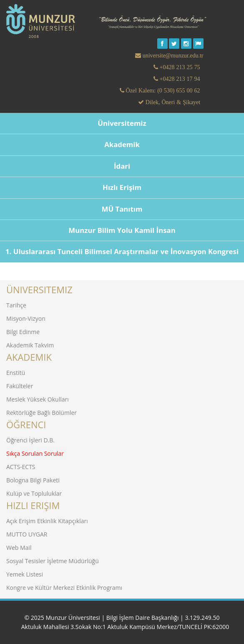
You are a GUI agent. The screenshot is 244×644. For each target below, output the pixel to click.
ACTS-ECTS (21, 467)
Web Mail (19, 548)
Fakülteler (20, 386)
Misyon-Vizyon (26, 318)
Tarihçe (16, 305)
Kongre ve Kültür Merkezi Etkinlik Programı (64, 588)
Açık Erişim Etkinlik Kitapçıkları (47, 521)
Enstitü (16, 373)
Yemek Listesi (25, 574)
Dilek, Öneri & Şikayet (172, 102)
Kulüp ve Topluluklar (34, 493)
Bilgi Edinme (23, 332)
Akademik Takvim (30, 345)
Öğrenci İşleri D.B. (30, 440)
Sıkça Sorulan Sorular (35, 453)
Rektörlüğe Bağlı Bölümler (42, 413)
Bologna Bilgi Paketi (33, 480)
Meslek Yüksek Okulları (38, 399)
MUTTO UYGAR (27, 534)
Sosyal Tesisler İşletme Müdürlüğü (53, 561)
